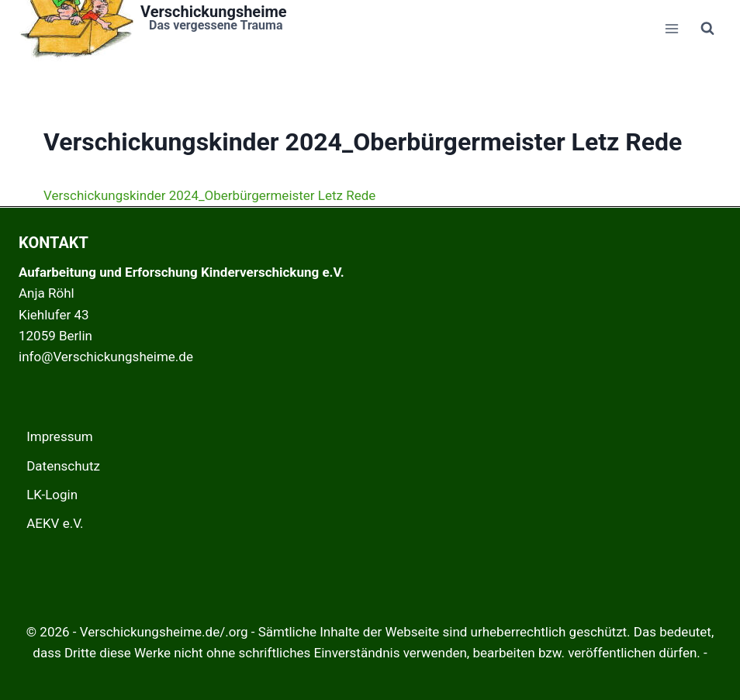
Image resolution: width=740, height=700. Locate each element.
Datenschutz (63, 466)
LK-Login (52, 495)
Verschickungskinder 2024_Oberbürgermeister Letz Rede (209, 195)
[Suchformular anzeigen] (707, 29)
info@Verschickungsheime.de (106, 357)
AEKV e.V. (55, 523)
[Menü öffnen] (671, 28)
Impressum (60, 436)
